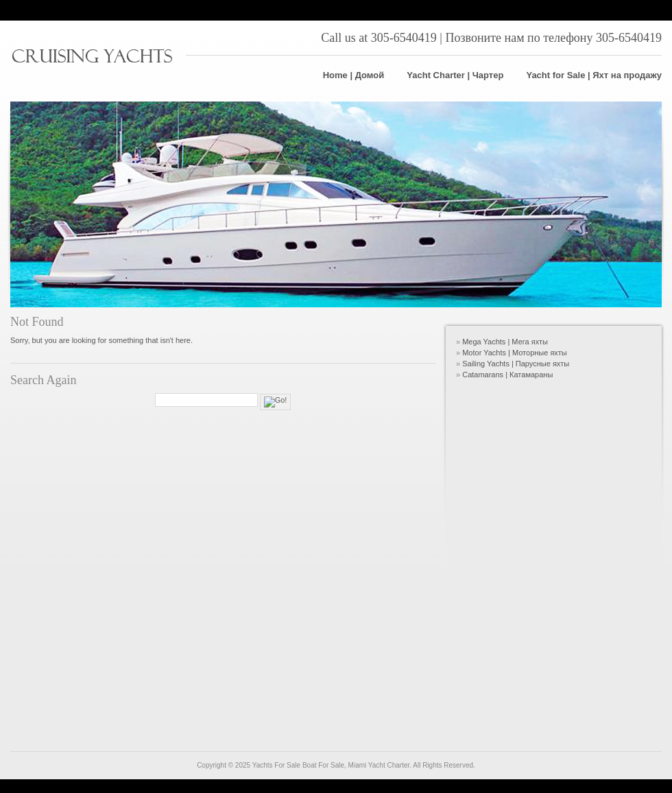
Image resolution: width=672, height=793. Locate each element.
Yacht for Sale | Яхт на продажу (594, 75)
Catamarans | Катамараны (507, 375)
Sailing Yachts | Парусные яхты (516, 364)
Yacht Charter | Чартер (455, 75)
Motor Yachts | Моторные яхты (515, 353)
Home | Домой (354, 75)
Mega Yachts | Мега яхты (505, 342)
